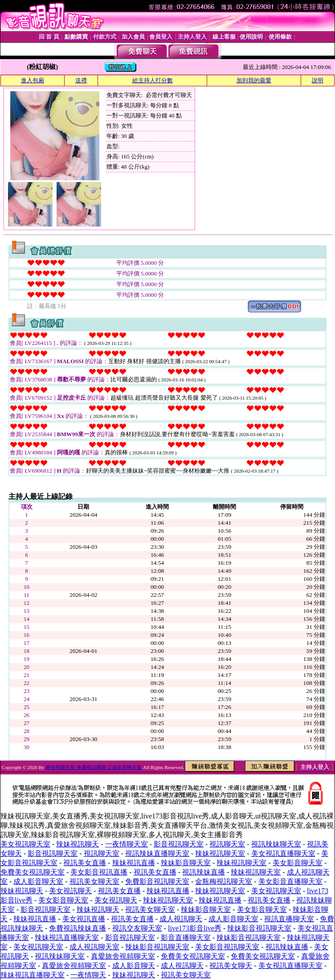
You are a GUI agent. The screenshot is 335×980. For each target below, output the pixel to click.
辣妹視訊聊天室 (220, 853)
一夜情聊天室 (127, 844)
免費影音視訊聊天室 (157, 881)
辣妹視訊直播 (134, 863)
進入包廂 (33, 80)
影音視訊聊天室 (179, 844)
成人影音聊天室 (38, 881)
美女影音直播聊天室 (290, 881)
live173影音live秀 (195, 928)
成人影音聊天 (134, 966)
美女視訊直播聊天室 (283, 853)
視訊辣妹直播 (204, 872)
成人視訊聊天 (181, 919)
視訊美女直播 (85, 863)
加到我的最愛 (254, 80)
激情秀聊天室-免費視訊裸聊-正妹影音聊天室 (94, 767)
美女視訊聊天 (70, 891)
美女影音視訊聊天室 (227, 947)
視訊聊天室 (227, 844)
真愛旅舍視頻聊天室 (123, 956)
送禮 (81, 80)
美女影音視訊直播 (99, 872)
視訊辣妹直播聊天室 (157, 853)
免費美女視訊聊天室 (33, 872)
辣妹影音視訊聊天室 (259, 928)
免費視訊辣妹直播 (78, 928)
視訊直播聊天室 (289, 919)
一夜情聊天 (88, 975)
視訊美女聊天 (231, 966)
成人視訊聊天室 (94, 947)
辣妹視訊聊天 (78, 844)
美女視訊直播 (84, 919)
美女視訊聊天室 (25, 844)
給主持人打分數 (153, 80)
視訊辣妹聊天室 (276, 844)
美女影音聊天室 (298, 863)
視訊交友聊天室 (137, 928)
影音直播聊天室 (186, 937)
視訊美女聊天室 (94, 881)
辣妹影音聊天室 (186, 863)
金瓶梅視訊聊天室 (224, 881)
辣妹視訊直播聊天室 (67, 937)
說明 (318, 80)
